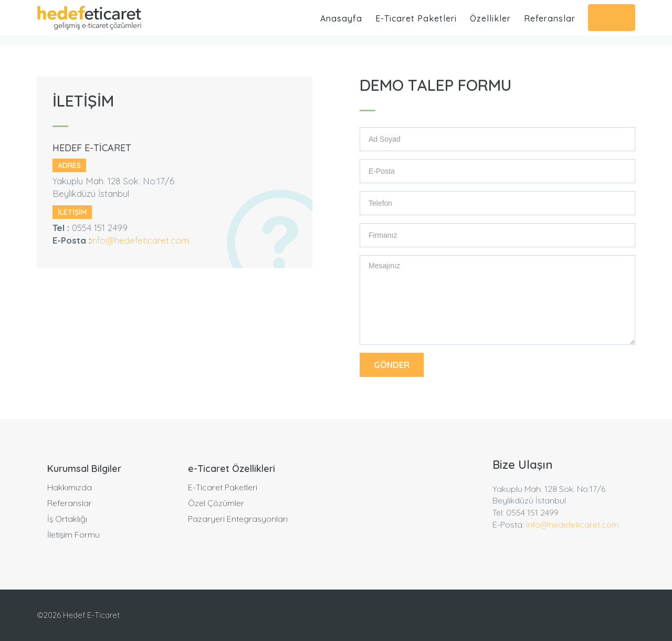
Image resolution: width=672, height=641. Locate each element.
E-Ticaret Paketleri (416, 18)
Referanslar (550, 18)
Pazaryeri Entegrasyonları (238, 519)
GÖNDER (392, 365)
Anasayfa (341, 18)
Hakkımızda (70, 487)
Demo (612, 18)
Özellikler (490, 18)
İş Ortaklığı (67, 519)
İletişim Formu (73, 534)
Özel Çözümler (216, 503)
